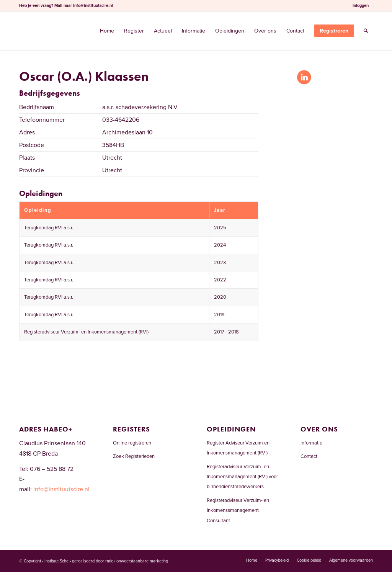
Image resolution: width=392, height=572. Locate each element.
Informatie (311, 443)
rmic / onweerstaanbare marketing (137, 561)
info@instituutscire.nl (93, 6)
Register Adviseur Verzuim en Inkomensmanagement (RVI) (238, 448)
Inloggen (361, 6)
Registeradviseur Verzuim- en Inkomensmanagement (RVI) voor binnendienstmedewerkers (242, 477)
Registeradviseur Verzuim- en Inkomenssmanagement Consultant (238, 511)
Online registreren (132, 443)
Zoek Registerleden (134, 456)
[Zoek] (366, 31)
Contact (309, 456)
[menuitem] (361, 6)
